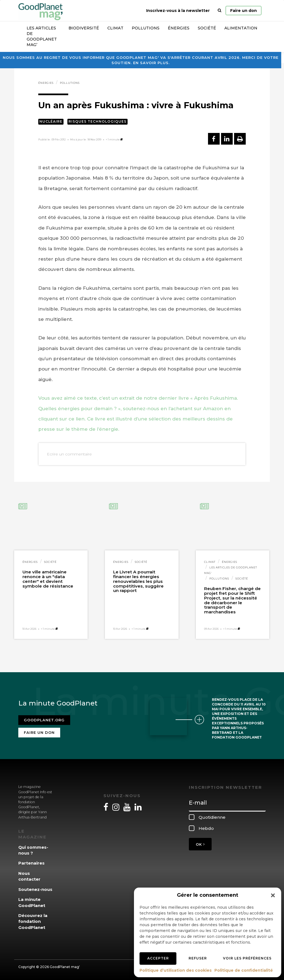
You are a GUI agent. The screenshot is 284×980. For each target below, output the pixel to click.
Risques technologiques (97, 121)
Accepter (158, 958)
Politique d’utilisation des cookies (176, 970)
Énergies (179, 28)
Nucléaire (51, 121)
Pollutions (146, 28)
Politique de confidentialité (244, 970)
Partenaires (31, 863)
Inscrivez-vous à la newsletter (178, 11)
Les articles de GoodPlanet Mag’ (42, 36)
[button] (273, 895)
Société (207, 28)
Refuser (198, 958)
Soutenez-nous (35, 889)
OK (200, 844)
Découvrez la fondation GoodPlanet (33, 921)
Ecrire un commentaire (69, 454)
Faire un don (244, 11)
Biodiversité (84, 28)
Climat (115, 28)
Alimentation (241, 28)
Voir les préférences (247, 958)
